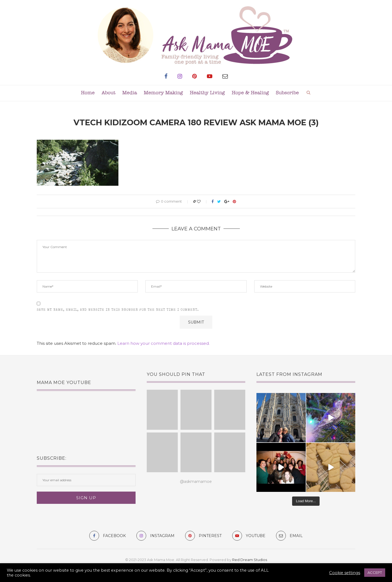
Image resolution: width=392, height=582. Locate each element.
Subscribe (287, 93)
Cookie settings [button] (345, 573)
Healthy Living (207, 93)
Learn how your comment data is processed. (163, 343)
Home (88, 93)
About (108, 93)
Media (130, 93)
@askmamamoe (196, 482)
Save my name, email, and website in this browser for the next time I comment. (118, 310)
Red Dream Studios (250, 560)
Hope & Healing (250, 93)
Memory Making (163, 93)
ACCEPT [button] (375, 572)
